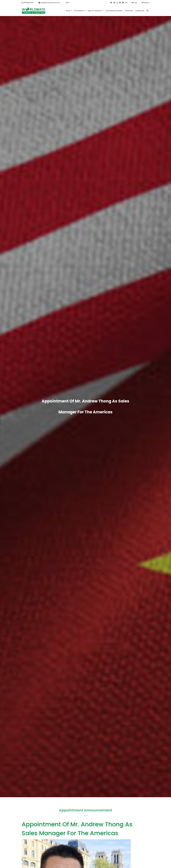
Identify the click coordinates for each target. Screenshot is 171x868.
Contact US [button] (140, 11)
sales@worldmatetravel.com (49, 3)
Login (134, 3)
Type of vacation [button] (95, 11)
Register (145, 3)
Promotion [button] (129, 11)
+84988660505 (28, 3)
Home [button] (69, 11)
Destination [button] (80, 11)
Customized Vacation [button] (114, 11)
